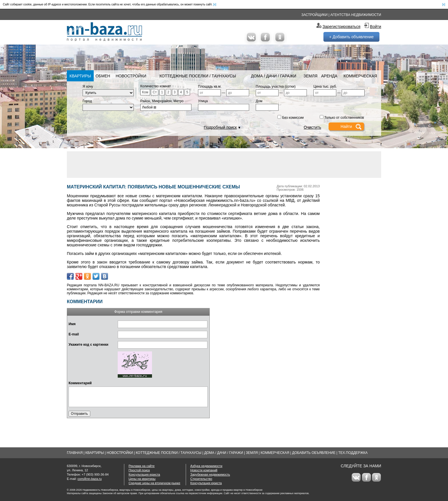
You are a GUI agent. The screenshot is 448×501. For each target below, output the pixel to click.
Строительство (201, 479)
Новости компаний (204, 470)
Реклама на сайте (142, 466)
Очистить (312, 127)
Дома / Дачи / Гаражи (274, 76)
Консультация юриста (144, 474)
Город (87, 101)
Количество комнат (156, 86)
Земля (310, 76)
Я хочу (88, 86)
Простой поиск (139, 470)
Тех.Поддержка (353, 453)
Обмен (103, 76)
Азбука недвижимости (206, 466)
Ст (155, 92)
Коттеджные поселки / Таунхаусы (198, 76)
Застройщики (315, 15)
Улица (203, 101)
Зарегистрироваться (341, 27)
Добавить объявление (314, 453)
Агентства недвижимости (356, 15)
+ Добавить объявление (351, 37)
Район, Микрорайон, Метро (162, 101)
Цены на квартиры (142, 479)
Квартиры (80, 76)
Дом (259, 101)
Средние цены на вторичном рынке (154, 483)
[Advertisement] (224, 164)
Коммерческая (360, 76)
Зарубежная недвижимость (210, 474)
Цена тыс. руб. (325, 86)
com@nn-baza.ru (90, 479)
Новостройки (131, 76)
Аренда (329, 76)
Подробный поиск (220, 127)
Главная (75, 453)
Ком (145, 92)
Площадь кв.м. (210, 86)
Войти (376, 27)
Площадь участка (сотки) (276, 86)
